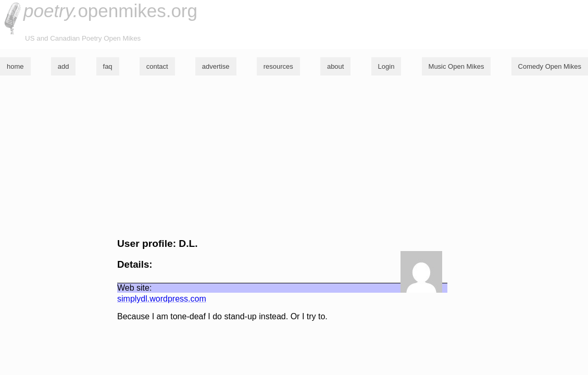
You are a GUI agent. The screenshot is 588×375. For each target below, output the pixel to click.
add (64, 66)
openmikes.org (110, 11)
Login (386, 66)
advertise (216, 66)
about (336, 66)
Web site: (134, 288)
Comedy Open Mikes (550, 66)
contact (157, 66)
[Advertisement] (294, 157)
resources (278, 66)
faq (108, 66)
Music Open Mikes (456, 66)
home (15, 66)
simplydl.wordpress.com (162, 299)
